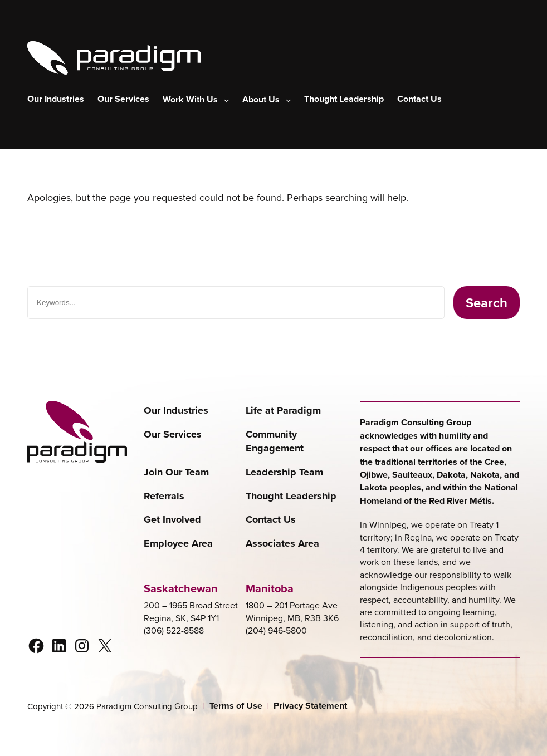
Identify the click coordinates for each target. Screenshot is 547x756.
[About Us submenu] (267, 100)
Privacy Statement (310, 706)
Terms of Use (236, 706)
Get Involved (172, 520)
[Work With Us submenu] (196, 100)
